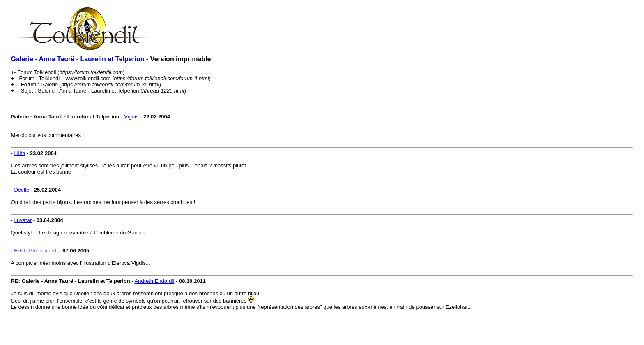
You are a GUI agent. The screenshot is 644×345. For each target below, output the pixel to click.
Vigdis (131, 117)
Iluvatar (23, 220)
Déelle (22, 190)
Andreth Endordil (155, 281)
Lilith (20, 153)
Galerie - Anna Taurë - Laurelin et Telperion (78, 59)
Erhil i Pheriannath (36, 251)
